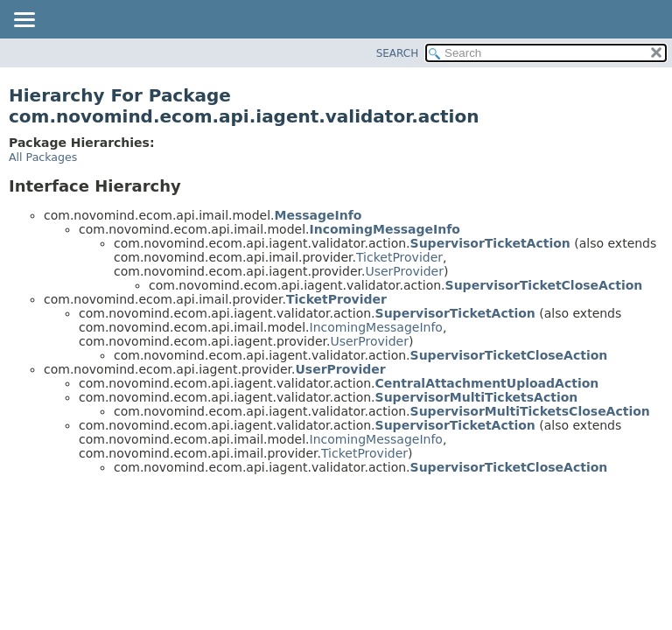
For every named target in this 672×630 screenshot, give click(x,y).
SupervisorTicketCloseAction (544, 285)
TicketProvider (399, 257)
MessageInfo (318, 215)
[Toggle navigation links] (24, 21)
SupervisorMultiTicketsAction (477, 397)
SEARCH (398, 53)
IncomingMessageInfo (385, 229)
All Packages (43, 157)
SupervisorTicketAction (490, 243)
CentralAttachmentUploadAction (487, 383)
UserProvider (404, 271)
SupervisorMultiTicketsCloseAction (530, 411)
